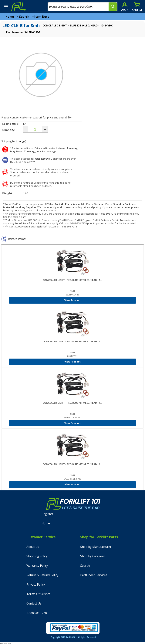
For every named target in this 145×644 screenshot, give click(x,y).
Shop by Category (93, 556)
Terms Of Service (38, 594)
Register (47, 514)
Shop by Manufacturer (96, 547)
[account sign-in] (125, 7)
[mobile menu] (6, 7)
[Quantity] (35, 129)
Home (10, 17)
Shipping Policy (37, 556)
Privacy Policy (36, 585)
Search (24, 17)
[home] (18, 7)
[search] (113, 7)
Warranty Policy (37, 566)
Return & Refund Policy (42, 575)
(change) (21, 141)
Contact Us (34, 603)
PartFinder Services (94, 575)
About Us (33, 547)
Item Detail (43, 17)
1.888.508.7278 (37, 613)
